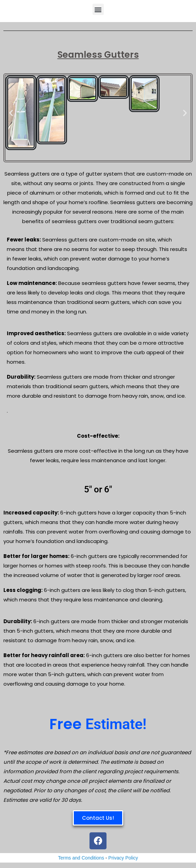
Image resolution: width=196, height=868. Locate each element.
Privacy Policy (123, 858)
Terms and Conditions (81, 858)
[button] (98, 9)
